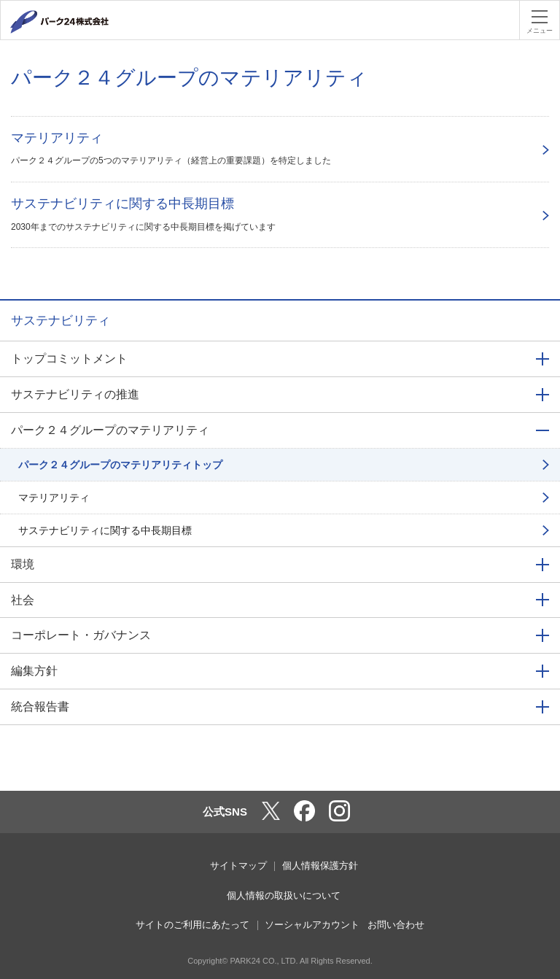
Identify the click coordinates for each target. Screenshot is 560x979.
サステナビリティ (61, 321)
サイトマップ (238, 866)
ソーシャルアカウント (312, 925)
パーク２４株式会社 (77, 22)
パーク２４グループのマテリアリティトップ (120, 465)
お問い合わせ (396, 925)
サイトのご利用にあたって (192, 925)
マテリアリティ (54, 498)
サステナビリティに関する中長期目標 (105, 530)
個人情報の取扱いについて (284, 895)
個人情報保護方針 (320, 866)
